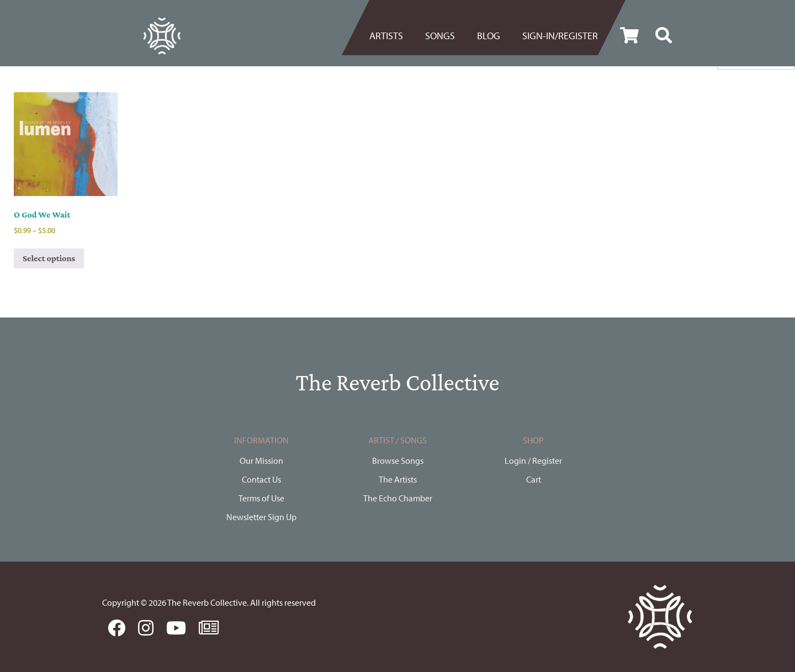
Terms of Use (261, 498)
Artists (386, 36)
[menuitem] (392, 36)
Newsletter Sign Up (261, 517)
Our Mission (261, 461)
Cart (534, 479)
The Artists (398, 479)
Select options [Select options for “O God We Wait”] (49, 258)
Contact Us (261, 479)
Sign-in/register (560, 36)
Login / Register (533, 461)
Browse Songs (398, 461)
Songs (440, 36)
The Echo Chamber (398, 498)
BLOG (489, 36)
